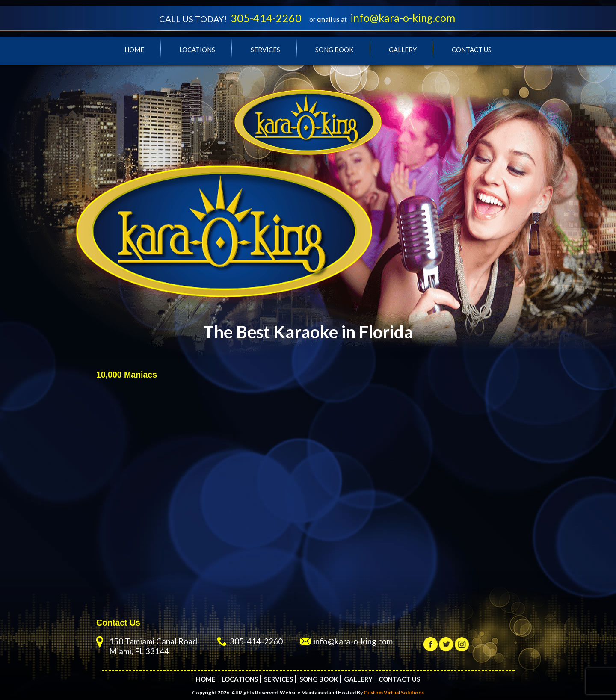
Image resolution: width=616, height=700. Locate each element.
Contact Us (472, 50)
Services (265, 50)
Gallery (403, 50)
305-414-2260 (266, 18)
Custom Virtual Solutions (394, 693)
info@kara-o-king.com (403, 18)
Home (134, 50)
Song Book (334, 50)
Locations (197, 50)
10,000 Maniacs (127, 375)
